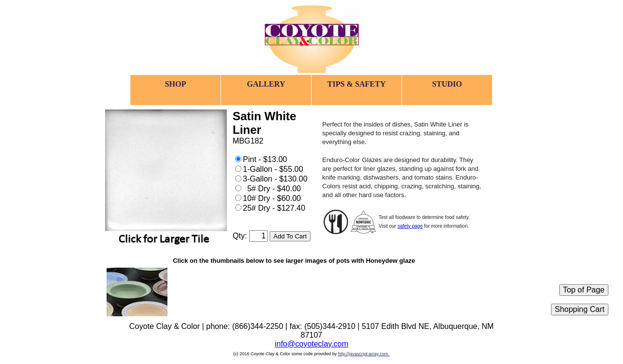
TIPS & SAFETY (356, 84)
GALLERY (266, 84)
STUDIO (447, 84)
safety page (410, 226)
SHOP (176, 84)
